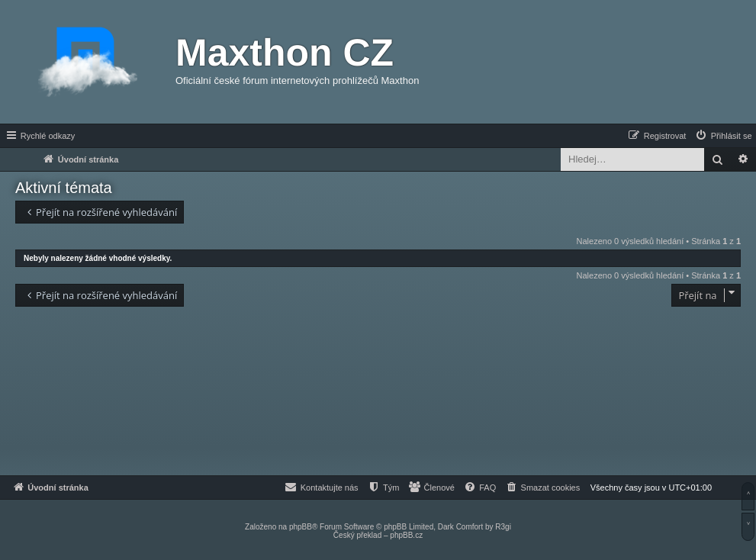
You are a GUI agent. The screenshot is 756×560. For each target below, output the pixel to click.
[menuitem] (723, 136)
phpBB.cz (406, 535)
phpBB (301, 527)
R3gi (503, 527)
